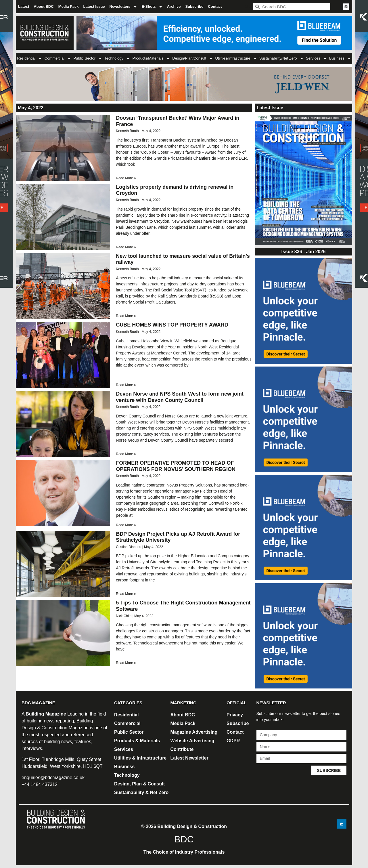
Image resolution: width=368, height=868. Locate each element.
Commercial (58, 59)
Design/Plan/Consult (192, 59)
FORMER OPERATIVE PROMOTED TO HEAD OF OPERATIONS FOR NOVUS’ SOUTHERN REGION (176, 466)
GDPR (233, 741)
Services (316, 59)
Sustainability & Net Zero (141, 792)
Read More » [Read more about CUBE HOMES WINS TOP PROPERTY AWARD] (126, 385)
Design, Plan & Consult (139, 784)
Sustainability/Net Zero (281, 59)
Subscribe (194, 6)
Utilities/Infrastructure (236, 59)
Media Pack (69, 6)
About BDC (44, 6)
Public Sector (88, 59)
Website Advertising (192, 741)
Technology (117, 59)
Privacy (235, 715)
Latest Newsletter (190, 758)
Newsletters (123, 7)
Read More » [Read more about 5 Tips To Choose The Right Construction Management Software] (126, 663)
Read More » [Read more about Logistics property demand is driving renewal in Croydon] (126, 247)
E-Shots (152, 7)
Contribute (182, 749)
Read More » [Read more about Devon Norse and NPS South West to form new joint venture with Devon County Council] (126, 454)
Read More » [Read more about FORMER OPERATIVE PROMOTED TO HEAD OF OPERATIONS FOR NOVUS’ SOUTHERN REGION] (126, 525)
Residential (29, 59)
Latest (24, 6)
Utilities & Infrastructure (140, 758)
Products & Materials (137, 741)
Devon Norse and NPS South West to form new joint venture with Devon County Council (180, 397)
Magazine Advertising (194, 732)
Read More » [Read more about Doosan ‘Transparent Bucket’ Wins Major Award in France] (126, 178)
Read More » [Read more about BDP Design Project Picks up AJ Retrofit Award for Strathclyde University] (126, 594)
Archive (174, 6)
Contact (215, 6)
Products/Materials (151, 59)
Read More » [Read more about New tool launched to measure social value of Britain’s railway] (126, 316)
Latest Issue (94, 6)
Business (340, 59)
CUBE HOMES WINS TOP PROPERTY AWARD (172, 325)
